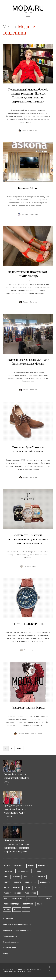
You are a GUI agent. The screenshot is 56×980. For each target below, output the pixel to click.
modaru (7, 866)
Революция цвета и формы (28, 707)
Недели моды (30, 882)
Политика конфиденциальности (17, 924)
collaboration (40, 888)
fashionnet (19, 866)
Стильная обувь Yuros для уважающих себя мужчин (28, 449)
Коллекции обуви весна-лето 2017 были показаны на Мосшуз (28, 362)
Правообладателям (11, 942)
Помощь (6, 954)
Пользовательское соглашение (17, 930)
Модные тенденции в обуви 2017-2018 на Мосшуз (28, 274)
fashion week (31, 893)
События (17, 877)
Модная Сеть (45, 899)
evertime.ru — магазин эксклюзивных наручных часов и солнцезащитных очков (28, 539)
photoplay (8, 871)
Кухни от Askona (28, 188)
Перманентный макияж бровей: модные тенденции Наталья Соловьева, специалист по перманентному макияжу (28, 95)
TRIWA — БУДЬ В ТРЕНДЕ (28, 624)
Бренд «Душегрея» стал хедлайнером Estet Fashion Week (17, 778)
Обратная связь (10, 948)
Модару (7, 882)
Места (6, 888)
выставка (32, 899)
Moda (26, 877)
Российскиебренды (11, 904)
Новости (17, 882)
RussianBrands (39, 877)
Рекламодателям (10, 936)
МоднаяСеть (43, 866)
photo (7, 877)
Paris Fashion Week (12, 893)
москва (7, 909)
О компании (8, 918)
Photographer (23, 871)
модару (31, 866)
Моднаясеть (45, 882)
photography (38, 871)
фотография (28, 904)
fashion (16, 888)
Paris (26, 909)
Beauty (17, 909)
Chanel (40, 904)
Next (19, 748)
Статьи (27, 888)
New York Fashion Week (14, 899)
